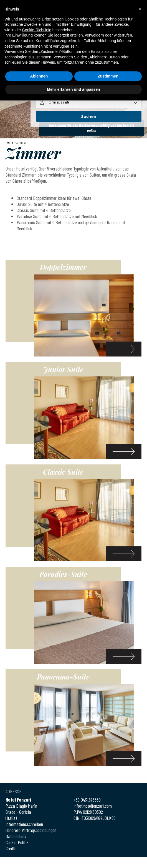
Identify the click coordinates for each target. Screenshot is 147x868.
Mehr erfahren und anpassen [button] (73, 89)
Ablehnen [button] (39, 76)
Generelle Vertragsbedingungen (31, 830)
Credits (12, 848)
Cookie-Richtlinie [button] (37, 30)
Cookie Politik (17, 842)
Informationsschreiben (24, 824)
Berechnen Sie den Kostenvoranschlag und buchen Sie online (92, 128)
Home (9, 142)
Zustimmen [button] (108, 76)
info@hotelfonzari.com (93, 806)
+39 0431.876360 (87, 800)
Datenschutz (16, 836)
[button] (140, 9)
